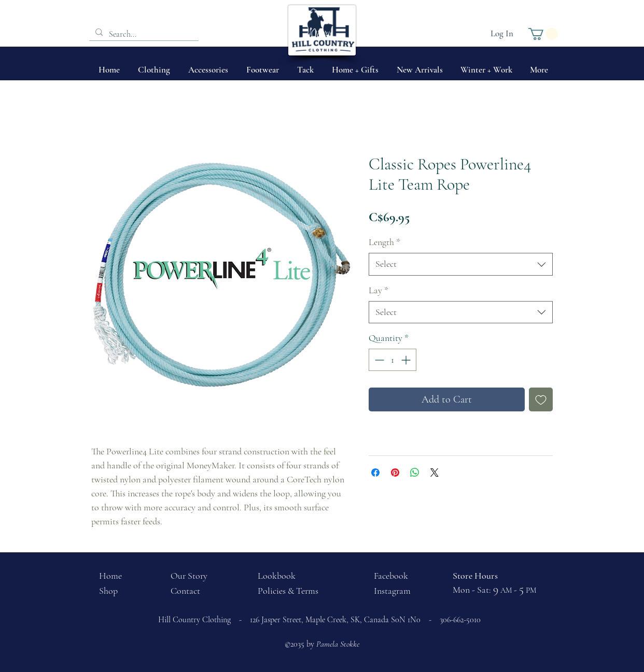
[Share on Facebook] (375, 473)
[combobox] (461, 264)
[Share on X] (435, 473)
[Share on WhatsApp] (415, 473)
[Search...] (143, 34)
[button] (543, 34)
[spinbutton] (393, 360)
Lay (379, 290)
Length (384, 242)
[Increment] (407, 360)
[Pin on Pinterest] (395, 473)
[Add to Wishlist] (541, 399)
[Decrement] (378, 360)
